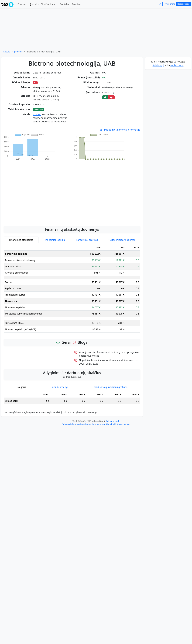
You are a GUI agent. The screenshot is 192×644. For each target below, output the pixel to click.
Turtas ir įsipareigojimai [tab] (122, 240)
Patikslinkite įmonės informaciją (120, 130)
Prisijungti (170, 4)
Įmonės (34, 4)
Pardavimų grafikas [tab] (87, 240)
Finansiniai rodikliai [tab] (55, 240)
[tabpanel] (72, 290)
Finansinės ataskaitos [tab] (21, 240)
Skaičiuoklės (48, 4)
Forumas (22, 4)
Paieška (76, 4)
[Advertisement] (30, 191)
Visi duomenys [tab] (60, 387)
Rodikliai (65, 4)
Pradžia (6, 51)
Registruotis (183, 4)
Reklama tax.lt (113, 421)
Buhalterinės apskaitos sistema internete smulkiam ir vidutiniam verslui (96, 424)
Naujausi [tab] (21, 387)
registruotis (177, 65)
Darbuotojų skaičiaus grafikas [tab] (111, 387)
